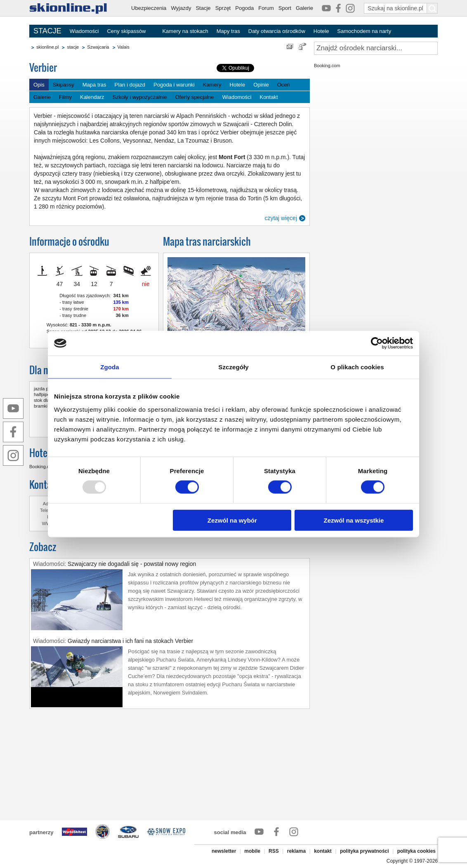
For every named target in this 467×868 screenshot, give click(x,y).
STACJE (47, 31)
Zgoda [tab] (110, 367)
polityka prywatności (364, 851)
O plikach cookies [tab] (357, 367)
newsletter (224, 851)
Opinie (261, 85)
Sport (285, 8)
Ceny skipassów (126, 31)
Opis (39, 85)
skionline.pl (47, 47)
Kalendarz (92, 97)
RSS (274, 851)
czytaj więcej (281, 218)
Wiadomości (84, 31)
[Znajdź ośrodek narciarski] (376, 48)
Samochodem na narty (364, 31)
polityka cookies (416, 851)
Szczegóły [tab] (233, 367)
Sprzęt (223, 8)
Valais (124, 47)
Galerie (304, 8)
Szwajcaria (98, 47)
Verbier (43, 67)
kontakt (323, 851)
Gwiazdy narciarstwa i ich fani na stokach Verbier (130, 641)
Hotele (321, 31)
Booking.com (42, 467)
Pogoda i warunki (174, 85)
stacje (73, 47)
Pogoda (244, 8)
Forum (266, 8)
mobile (252, 851)
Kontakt (269, 97)
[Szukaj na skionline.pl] (432, 8)
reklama (296, 851)
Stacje (203, 8)
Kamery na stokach (185, 31)
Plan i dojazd (130, 85)
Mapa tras (94, 85)
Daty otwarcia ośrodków (277, 31)
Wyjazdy (181, 8)
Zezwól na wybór (232, 520)
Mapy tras (228, 31)
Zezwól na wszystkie (354, 520)
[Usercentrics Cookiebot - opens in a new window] (377, 343)
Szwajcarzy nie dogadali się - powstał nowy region (132, 564)
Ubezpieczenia (149, 8)
